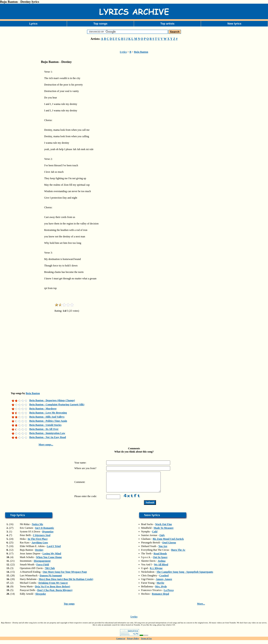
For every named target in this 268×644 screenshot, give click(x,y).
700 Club (50, 572)
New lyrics (234, 24)
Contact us (121, 642)
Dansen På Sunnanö (51, 579)
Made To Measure (164, 532)
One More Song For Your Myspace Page (65, 576)
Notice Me (37, 528)
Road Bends (160, 557)
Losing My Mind (52, 557)
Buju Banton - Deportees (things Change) (52, 400)
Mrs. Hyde (161, 590)
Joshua (162, 565)
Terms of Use (146, 642)
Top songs (100, 24)
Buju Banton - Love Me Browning (48, 413)
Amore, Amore (164, 583)
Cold (155, 535)
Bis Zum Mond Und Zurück (168, 543)
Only (162, 539)
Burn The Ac (178, 554)
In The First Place (38, 543)
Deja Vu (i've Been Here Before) (52, 590)
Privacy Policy (133, 642)
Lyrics (33, 24)
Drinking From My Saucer (53, 587)
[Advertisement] (22, 134)
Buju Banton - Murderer (43, 409)
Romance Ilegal (160, 598)
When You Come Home (49, 561)
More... (201, 608)
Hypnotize (48, 535)
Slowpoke (41, 598)
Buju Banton (141, 52)
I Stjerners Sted (42, 539)
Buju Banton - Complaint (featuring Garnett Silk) (57, 404)
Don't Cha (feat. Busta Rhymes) (55, 594)
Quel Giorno (169, 546)
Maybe (160, 587)
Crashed (164, 579)
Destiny (39, 554)
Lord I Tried (54, 550)
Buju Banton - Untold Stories (45, 425)
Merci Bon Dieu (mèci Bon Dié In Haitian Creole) (66, 583)
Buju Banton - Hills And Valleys (47, 417)
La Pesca (169, 594)
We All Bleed (161, 568)
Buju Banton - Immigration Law (47, 433)
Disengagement (42, 565)
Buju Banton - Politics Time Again (48, 421)
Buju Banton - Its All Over (44, 429)
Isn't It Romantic (45, 532)
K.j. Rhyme (156, 572)
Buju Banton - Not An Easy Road (48, 437)
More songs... (46, 445)
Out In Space (160, 561)
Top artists (167, 24)
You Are (163, 550)
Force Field (43, 568)
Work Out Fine (164, 528)
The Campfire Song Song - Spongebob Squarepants (185, 576)
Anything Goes (40, 546)
